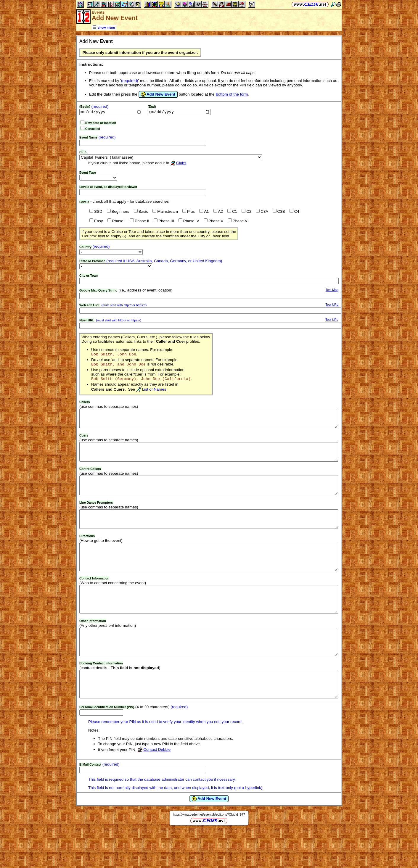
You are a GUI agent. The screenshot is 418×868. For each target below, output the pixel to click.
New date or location (101, 123)
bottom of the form (232, 94)
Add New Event (158, 94)
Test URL (332, 305)
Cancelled (93, 129)
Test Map (332, 291)
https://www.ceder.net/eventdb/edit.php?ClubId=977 (209, 853)
